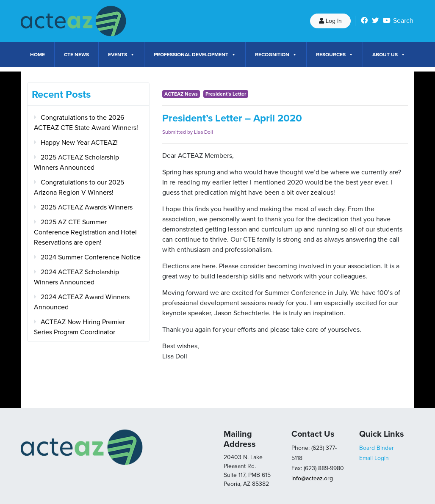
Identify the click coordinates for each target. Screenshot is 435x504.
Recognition (276, 55)
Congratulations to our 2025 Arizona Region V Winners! (79, 187)
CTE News (76, 55)
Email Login (374, 458)
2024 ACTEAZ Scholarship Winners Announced (76, 277)
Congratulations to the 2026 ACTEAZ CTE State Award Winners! (86, 123)
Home (37, 55)
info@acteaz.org (312, 478)
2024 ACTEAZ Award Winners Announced (82, 302)
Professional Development (195, 55)
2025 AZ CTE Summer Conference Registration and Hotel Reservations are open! (85, 232)
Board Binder (377, 448)
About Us (389, 55)
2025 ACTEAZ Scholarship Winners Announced (76, 162)
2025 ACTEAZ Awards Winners (87, 207)
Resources (335, 55)
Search (403, 21)
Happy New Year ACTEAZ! (79, 143)
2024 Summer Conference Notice (91, 257)
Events (121, 55)
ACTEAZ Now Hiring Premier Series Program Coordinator (79, 327)
